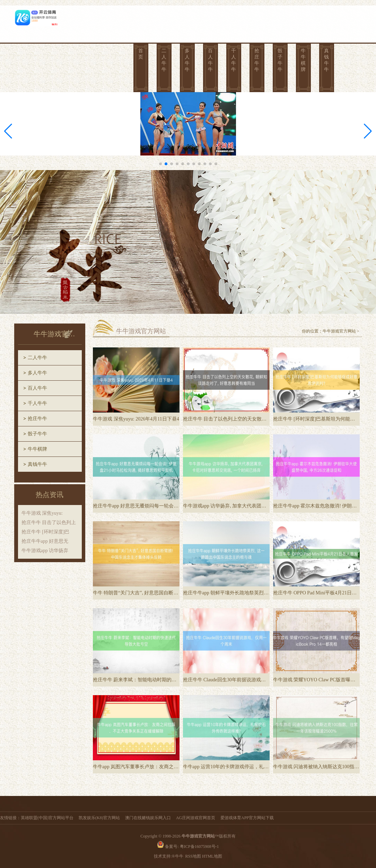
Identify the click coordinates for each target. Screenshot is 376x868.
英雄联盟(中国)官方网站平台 (47, 818)
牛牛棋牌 (303, 60)
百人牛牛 (210, 60)
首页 (141, 54)
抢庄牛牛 (257, 60)
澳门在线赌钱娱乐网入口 (148, 818)
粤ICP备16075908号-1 (199, 847)
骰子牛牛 (280, 60)
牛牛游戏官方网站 (339, 331)
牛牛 (180, 856)
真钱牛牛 (326, 60)
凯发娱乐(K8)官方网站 (99, 818)
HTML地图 (212, 856)
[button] (368, 131)
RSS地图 (193, 856)
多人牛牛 (187, 60)
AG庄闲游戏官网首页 (196, 818)
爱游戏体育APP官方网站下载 (247, 818)
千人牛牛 (234, 60)
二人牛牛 (164, 60)
